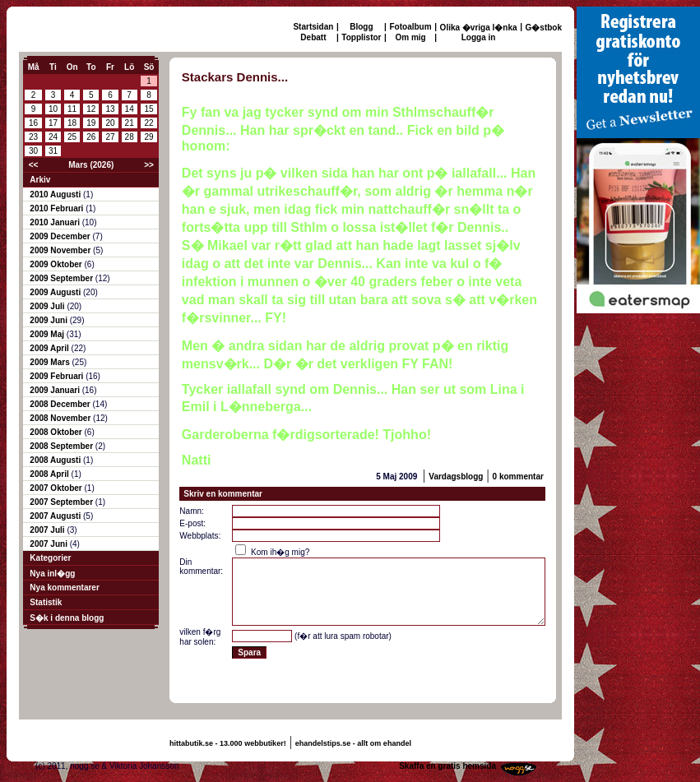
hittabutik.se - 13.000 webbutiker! (228, 743)
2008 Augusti (56, 460)
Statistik (46, 602)
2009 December (61, 236)
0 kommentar (518, 477)
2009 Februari (58, 376)
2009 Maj (48, 334)
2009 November (61, 250)
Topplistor (361, 37)
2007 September (63, 502)
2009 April (50, 348)
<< (34, 165)
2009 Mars (51, 362)
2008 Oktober (57, 432)
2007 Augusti (56, 516)
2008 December (61, 404)
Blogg (361, 27)
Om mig (410, 37)
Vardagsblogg (456, 477)
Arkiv (40, 180)
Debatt (313, 37)
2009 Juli (48, 306)
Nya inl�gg (52, 574)
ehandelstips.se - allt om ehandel (353, 743)
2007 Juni (49, 544)
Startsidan (313, 27)
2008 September (63, 446)
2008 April (50, 474)
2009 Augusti (56, 292)
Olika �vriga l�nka (479, 28)
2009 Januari (56, 390)
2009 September (63, 278)
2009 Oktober (57, 264)
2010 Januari (56, 222)
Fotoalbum (411, 27)
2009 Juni (49, 320)
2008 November (61, 418)
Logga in (479, 37)
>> (149, 165)
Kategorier (50, 558)
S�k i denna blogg (67, 618)
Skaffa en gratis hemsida (447, 766)
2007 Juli (48, 530)
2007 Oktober (57, 488)
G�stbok (544, 28)
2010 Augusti (56, 194)
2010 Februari (58, 208)
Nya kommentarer (64, 588)
